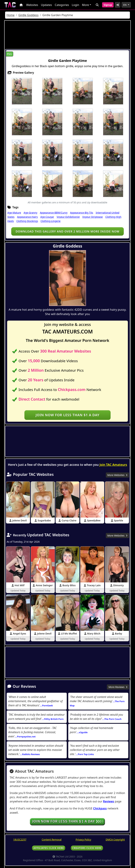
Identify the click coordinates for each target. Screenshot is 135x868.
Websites (32, 5)
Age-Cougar (47, 217)
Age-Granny (30, 213)
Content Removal (52, 840)
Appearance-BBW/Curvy (54, 213)
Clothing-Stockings (27, 221)
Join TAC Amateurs (113, 465)
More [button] (85, 5)
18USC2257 (20, 840)
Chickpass (100, 808)
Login (75, 5)
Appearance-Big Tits (82, 213)
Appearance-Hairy (27, 217)
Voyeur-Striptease (92, 217)
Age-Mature (14, 213)
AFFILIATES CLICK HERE (49, 848)
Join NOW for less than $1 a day (67, 415)
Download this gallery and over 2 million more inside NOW (67, 231)
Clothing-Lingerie (51, 221)
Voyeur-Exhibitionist (68, 217)
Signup (108, 5)
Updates (46, 5)
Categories (62, 5)
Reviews (109, 801)
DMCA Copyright (115, 840)
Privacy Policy (83, 840)
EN (125, 5)
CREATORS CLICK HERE (87, 848)
